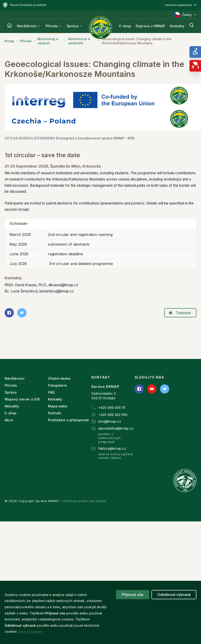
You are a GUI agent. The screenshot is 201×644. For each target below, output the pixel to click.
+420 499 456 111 (112, 408)
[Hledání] (192, 26)
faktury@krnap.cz (112, 448)
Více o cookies (30, 631)
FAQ (51, 392)
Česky (185, 15)
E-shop (10, 413)
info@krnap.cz (110, 421)
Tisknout (180, 313)
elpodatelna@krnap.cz (116, 428)
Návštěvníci (27, 26)
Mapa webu (58, 406)
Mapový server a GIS (22, 399)
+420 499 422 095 (113, 415)
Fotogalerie (57, 385)
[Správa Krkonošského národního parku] (100, 28)
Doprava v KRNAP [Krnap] (150, 26)
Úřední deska (59, 378)
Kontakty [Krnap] (177, 26)
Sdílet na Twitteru (21, 313)
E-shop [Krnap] (125, 26)
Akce (9, 420)
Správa (72, 26)
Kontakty (55, 399)
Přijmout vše (133, 595)
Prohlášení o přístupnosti (68, 420)
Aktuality (12, 406)
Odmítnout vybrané (174, 595)
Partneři (55, 413)
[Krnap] (9, 26)
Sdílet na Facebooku (8, 313)
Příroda (52, 26)
